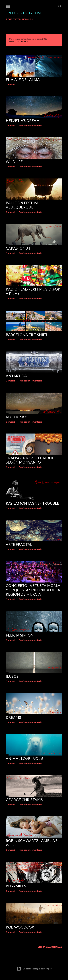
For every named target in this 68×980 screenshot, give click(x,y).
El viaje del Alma (23, 79)
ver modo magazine (23, 19)
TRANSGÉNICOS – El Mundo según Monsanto (32, 460)
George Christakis (24, 800)
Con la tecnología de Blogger (34, 969)
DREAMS (13, 717)
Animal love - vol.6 (25, 758)
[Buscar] (60, 6)
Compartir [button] (11, 85)
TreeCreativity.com (23, 13)
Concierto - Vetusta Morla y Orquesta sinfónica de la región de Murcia (33, 590)
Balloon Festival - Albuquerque (24, 205)
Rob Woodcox (20, 927)
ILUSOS (12, 676)
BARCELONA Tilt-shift (27, 335)
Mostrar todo (18, 42)
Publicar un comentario (30, 125)
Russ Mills (16, 886)
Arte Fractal (19, 544)
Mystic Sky (16, 417)
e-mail (9, 19)
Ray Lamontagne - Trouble (32, 503)
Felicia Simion (20, 635)
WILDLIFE (14, 162)
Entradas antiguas (50, 947)
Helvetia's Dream (23, 120)
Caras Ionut (18, 248)
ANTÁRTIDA (16, 376)
